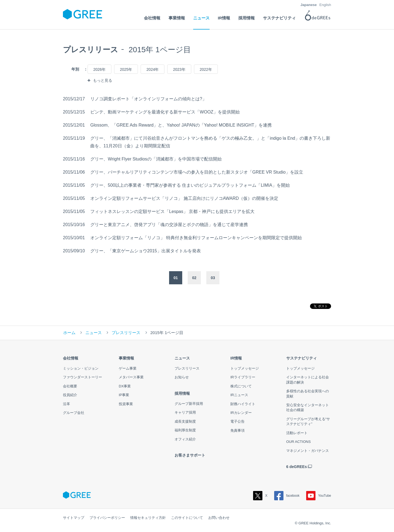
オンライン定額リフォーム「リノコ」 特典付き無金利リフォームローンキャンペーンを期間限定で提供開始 (196, 238)
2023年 (179, 69)
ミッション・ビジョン (81, 368)
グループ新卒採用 (189, 404)
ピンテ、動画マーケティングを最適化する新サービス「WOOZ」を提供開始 (165, 112)
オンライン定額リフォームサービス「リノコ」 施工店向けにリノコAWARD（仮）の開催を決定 (184, 198)
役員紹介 (70, 395)
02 (194, 278)
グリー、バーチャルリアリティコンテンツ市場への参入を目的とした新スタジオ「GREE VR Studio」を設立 (197, 172)
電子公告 (237, 421)
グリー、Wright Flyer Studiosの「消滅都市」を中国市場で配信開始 (156, 159)
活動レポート (297, 433)
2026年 (99, 69)
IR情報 (236, 358)
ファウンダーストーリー (82, 377)
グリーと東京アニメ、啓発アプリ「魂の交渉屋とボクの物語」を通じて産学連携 (169, 225)
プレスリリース (126, 333)
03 (213, 278)
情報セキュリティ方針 (148, 518)
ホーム (69, 333)
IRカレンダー (241, 413)
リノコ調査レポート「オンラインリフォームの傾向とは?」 (148, 99)
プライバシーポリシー (107, 518)
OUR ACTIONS (299, 442)
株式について (241, 386)
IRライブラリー (243, 377)
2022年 (206, 69)
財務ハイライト (243, 404)
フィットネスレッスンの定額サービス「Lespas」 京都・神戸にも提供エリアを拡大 (172, 211)
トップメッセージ (245, 368)
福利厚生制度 (185, 430)
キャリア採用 (185, 412)
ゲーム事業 (128, 368)
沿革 (66, 404)
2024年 (153, 69)
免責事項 (237, 430)
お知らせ (182, 377)
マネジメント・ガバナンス (308, 451)
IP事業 (124, 395)
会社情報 (71, 358)
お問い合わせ (219, 518)
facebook (287, 496)
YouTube (319, 496)
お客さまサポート (190, 455)
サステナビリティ (302, 358)
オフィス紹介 (185, 439)
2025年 (126, 69)
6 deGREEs (296, 467)
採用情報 (182, 393)
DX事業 (125, 386)
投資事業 (126, 404)
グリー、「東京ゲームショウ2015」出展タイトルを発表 (146, 251)
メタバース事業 (131, 377)
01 (176, 278)
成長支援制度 (185, 421)
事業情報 (126, 358)
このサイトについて (187, 518)
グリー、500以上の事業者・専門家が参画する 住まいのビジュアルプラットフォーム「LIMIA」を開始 (190, 185)
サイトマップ (74, 518)
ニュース (94, 333)
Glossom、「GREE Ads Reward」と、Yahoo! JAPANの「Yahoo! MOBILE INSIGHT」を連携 (181, 125)
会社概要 (70, 386)
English (325, 5)
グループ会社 (74, 413)
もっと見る (103, 80)
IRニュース (239, 395)
